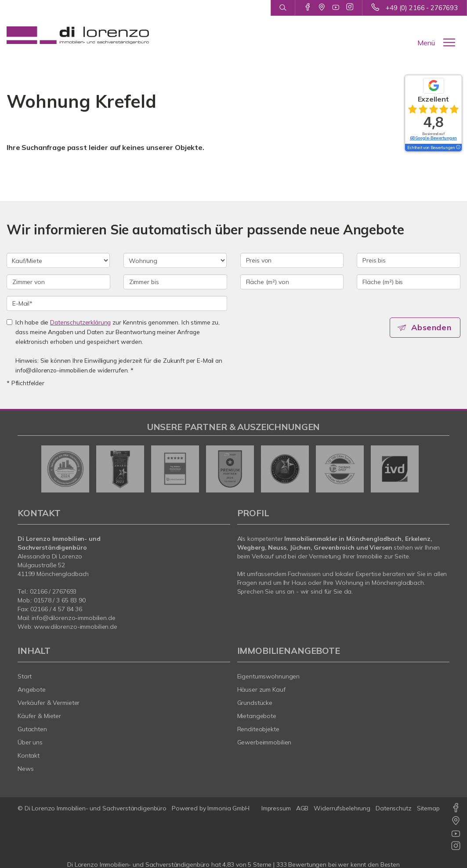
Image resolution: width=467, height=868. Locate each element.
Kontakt (29, 755)
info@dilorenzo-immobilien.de (73, 618)
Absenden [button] (432, 328)
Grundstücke (255, 703)
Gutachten (32, 729)
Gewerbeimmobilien (264, 742)
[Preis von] (292, 260)
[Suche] (283, 8)
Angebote (32, 689)
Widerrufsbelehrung (342, 808)
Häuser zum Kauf (261, 689)
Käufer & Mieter (39, 716)
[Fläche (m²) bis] (409, 282)
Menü (426, 43)
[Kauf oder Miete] (58, 260)
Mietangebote (257, 716)
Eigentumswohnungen (269, 676)
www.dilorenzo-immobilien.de (76, 627)
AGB (302, 808)
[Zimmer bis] (175, 282)
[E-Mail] (117, 303)
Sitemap (428, 808)
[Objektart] (175, 260)
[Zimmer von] (58, 282)
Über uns (30, 742)
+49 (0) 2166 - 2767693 (422, 8)
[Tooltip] (458, 148)
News (26, 769)
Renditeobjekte (258, 729)
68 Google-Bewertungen (433, 138)
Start (25, 676)
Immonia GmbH (228, 808)
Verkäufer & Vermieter (49, 703)
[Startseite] (78, 35)
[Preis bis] (409, 260)
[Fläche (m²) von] (292, 282)
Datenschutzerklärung (80, 322)
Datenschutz (394, 808)
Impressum (276, 808)
